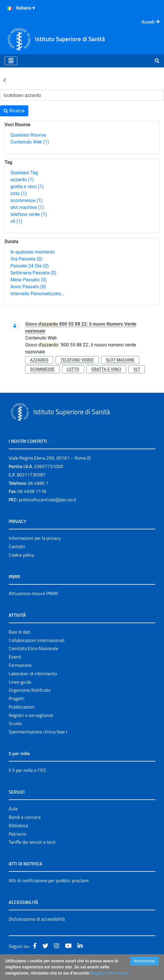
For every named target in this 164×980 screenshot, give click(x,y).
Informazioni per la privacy (35, 538)
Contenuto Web (30, 142)
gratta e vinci (27, 187)
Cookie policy (21, 555)
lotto (19, 193)
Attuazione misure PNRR (33, 593)
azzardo (22, 180)
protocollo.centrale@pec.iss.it (48, 500)
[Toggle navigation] (11, 61)
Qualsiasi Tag (24, 173)
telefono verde (29, 214)
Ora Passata (26, 259)
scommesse (26, 200)
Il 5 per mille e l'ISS (27, 770)
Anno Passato (28, 287)
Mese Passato (28, 280)
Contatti (17, 546)
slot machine (27, 207)
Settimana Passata (33, 273)
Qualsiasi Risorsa (28, 135)
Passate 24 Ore (30, 266)
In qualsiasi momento (33, 252)
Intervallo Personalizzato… (37, 294)
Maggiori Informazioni (110, 973)
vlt (16, 221)
